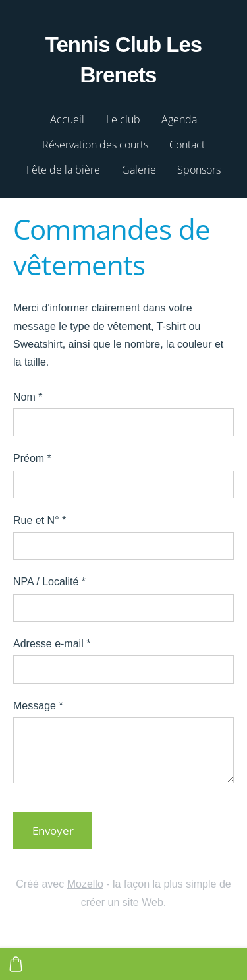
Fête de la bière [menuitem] (63, 170)
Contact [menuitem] (187, 145)
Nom (28, 397)
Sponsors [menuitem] (199, 170)
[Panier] (16, 964)
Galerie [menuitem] (139, 170)
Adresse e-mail (52, 644)
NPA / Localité (49, 582)
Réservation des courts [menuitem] (95, 145)
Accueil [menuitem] (67, 119)
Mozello (85, 884)
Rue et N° (40, 520)
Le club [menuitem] (123, 119)
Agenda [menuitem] (179, 119)
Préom (32, 458)
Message (38, 706)
